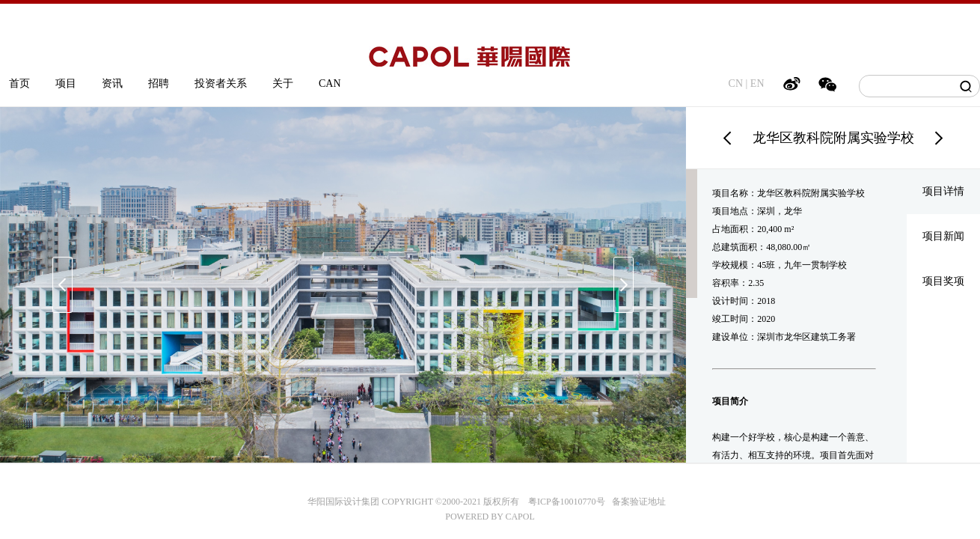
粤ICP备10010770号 (567, 502)
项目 (66, 83)
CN (736, 83)
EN (757, 83)
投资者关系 (221, 83)
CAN (330, 83)
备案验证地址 (636, 502)
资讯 (112, 83)
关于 (283, 83)
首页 (19, 83)
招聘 (159, 83)
